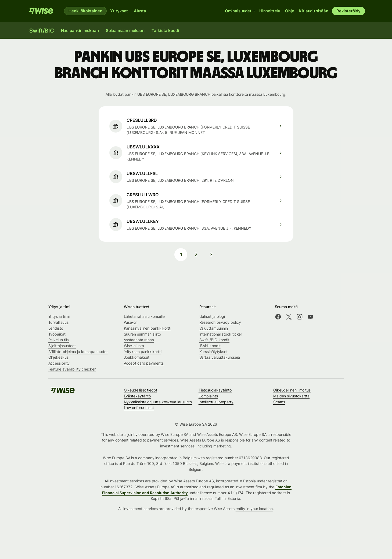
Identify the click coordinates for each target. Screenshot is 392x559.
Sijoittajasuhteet (62, 346)
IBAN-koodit (210, 346)
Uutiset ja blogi (212, 316)
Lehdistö (56, 328)
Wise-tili (131, 322)
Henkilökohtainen (85, 11)
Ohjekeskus (58, 357)
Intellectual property (216, 402)
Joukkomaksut (137, 357)
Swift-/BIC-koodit (215, 340)
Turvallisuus (58, 322)
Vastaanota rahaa (139, 340)
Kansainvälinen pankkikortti (148, 328)
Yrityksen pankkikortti (143, 352)
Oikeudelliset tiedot (141, 390)
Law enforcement (139, 407)
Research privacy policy (220, 322)
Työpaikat (57, 334)
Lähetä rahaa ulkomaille (144, 316)
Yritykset (119, 11)
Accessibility (59, 363)
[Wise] (41, 11)
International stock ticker (221, 334)
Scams (279, 402)
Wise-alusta (134, 346)
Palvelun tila (59, 340)
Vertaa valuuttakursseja (220, 357)
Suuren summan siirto (142, 334)
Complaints (208, 396)
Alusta (140, 11)
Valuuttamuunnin (214, 328)
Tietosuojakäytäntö (215, 390)
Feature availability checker (72, 369)
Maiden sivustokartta (291, 396)
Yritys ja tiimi (59, 316)
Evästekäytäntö (137, 396)
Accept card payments (144, 363)
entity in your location (254, 509)
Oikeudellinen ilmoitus (292, 390)
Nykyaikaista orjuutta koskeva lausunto (158, 402)
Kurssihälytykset (214, 352)
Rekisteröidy (348, 11)
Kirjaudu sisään (314, 11)
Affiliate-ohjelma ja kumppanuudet (78, 352)
